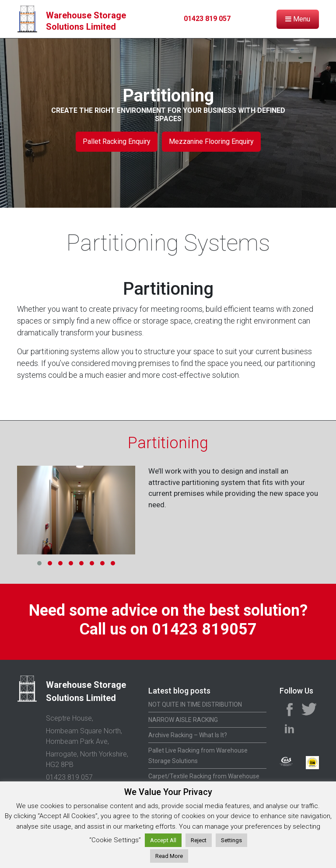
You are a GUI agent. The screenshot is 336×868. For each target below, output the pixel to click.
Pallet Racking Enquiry (117, 141)
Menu (298, 19)
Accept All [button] (163, 840)
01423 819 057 (207, 19)
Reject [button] (199, 840)
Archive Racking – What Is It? (188, 735)
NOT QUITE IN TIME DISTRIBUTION (195, 704)
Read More (169, 856)
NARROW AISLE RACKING (183, 720)
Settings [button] (231, 840)
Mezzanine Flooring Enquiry (211, 141)
